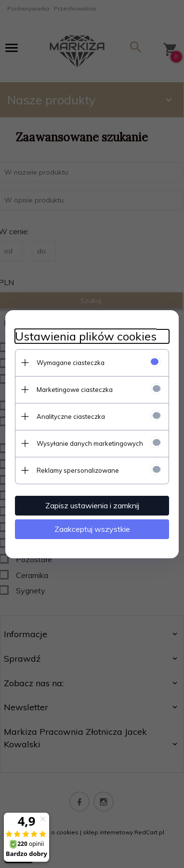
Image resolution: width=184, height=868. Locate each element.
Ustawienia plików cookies (86, 336)
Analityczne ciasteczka (71, 416)
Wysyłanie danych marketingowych (90, 443)
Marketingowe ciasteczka (75, 390)
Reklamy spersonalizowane (78, 470)
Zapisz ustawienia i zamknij (92, 505)
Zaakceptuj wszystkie (92, 529)
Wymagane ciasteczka (71, 363)
